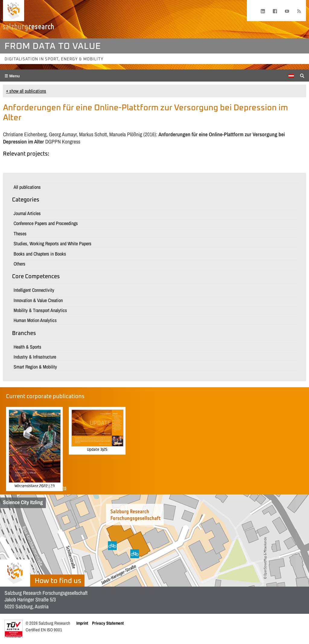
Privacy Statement (108, 623)
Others (19, 264)
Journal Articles (27, 213)
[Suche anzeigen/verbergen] (302, 75)
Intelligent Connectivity (34, 290)
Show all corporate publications (36, 488)
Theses (20, 233)
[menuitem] (291, 76)
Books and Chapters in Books (40, 254)
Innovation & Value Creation (38, 300)
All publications (27, 187)
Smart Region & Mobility (35, 367)
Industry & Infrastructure (35, 357)
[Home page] (14, 11)
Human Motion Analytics (35, 320)
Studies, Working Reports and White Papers (53, 243)
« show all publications (26, 91)
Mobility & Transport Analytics (40, 310)
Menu (14, 76)
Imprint (82, 623)
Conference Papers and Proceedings (46, 223)
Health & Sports (27, 347)
